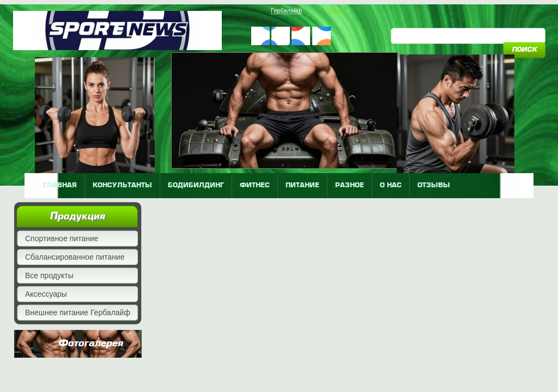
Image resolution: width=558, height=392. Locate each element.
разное (350, 186)
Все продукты (49, 275)
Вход (335, 10)
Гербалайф (286, 10)
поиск (524, 50)
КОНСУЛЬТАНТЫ (122, 186)
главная (60, 186)
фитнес (255, 186)
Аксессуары (46, 294)
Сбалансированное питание (75, 257)
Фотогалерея (90, 344)
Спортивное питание (62, 238)
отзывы (434, 186)
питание (302, 186)
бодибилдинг (196, 186)
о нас (391, 186)
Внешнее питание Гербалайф (78, 313)
